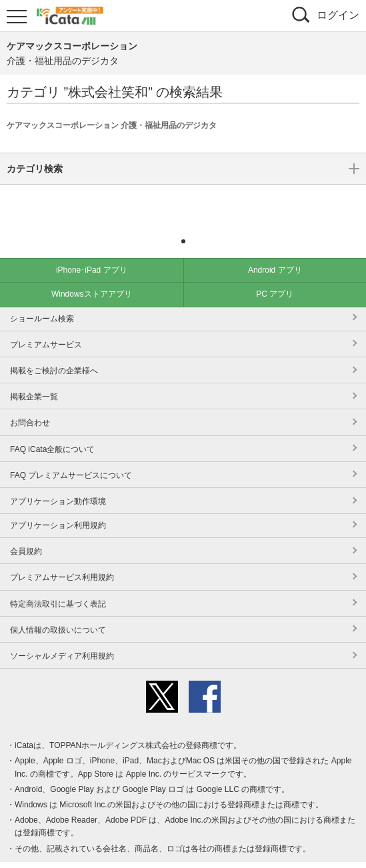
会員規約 (26, 531)
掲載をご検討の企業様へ (54, 351)
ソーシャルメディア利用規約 (62, 636)
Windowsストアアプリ (92, 274)
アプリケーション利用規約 (58, 505)
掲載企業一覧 (34, 377)
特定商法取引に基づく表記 (58, 584)
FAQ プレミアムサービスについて (71, 455)
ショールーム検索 (42, 299)
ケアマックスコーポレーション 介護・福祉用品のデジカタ (112, 125)
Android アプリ (275, 250)
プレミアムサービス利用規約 (62, 557)
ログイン (338, 15)
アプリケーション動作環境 (58, 481)
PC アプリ (275, 274)
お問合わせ (30, 403)
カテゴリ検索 (183, 202)
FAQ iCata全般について (52, 429)
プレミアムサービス (46, 325)
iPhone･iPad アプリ (92, 250)
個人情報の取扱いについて (58, 610)
